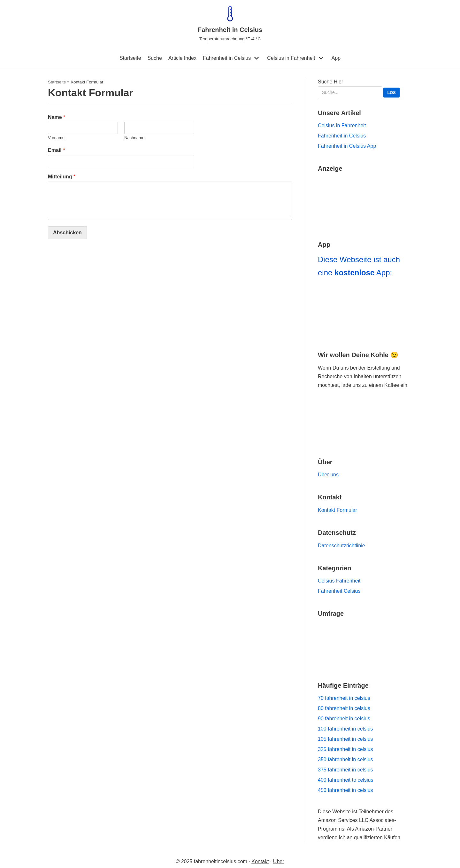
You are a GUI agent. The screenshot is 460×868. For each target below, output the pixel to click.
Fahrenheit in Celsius (227, 58)
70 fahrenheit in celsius (344, 698)
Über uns (328, 475)
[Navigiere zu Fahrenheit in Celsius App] (365, 311)
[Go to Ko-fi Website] (365, 432)
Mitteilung (62, 177)
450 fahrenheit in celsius (345, 790)
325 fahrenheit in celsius (345, 749)
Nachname (134, 138)
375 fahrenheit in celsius (345, 770)
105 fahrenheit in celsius (345, 739)
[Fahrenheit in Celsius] (230, 24)
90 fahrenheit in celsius (344, 719)
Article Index (182, 58)
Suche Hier (359, 89)
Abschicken (67, 233)
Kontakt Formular (337, 510)
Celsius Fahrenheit (339, 581)
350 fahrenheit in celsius (345, 759)
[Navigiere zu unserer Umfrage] (365, 645)
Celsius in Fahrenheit (291, 58)
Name (57, 117)
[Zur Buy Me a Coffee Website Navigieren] (365, 410)
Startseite (130, 58)
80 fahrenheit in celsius (344, 708)
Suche (155, 58)
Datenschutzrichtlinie (341, 546)
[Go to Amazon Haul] (365, 202)
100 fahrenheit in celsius (345, 729)
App (336, 58)
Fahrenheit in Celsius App (347, 146)
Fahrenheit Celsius (339, 591)
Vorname (56, 138)
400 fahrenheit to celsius (345, 780)
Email (56, 150)
